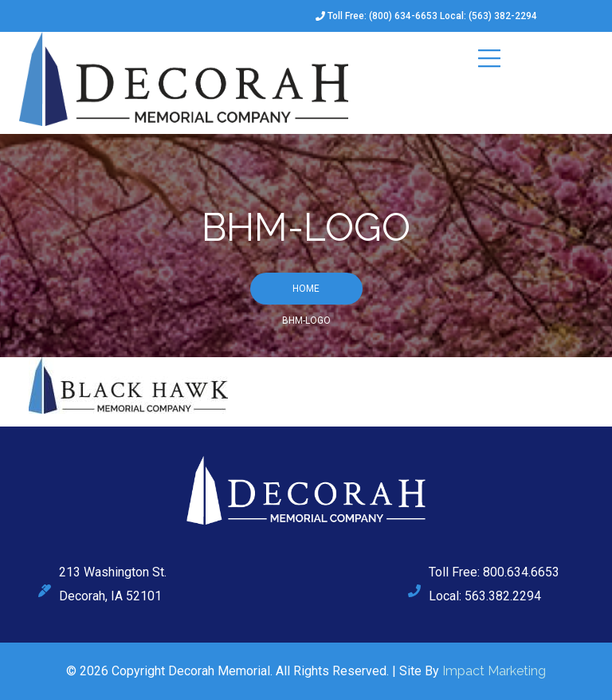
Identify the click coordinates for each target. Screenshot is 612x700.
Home (306, 289)
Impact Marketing (494, 671)
